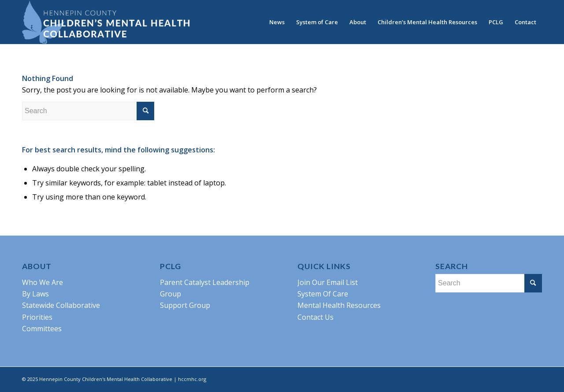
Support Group (185, 305)
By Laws (35, 294)
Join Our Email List (328, 282)
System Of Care (323, 294)
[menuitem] (277, 22)
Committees (42, 329)
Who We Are (43, 282)
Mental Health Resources (339, 305)
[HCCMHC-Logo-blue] (106, 22)
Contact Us (315, 317)
